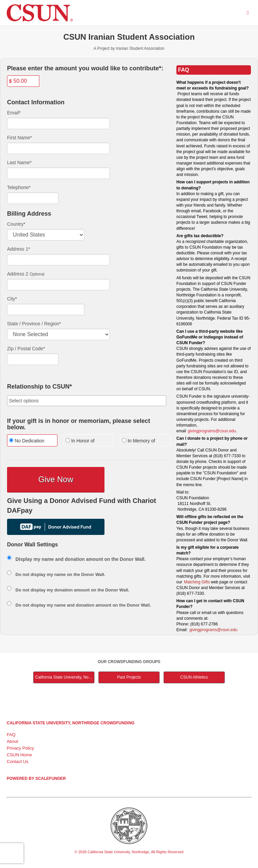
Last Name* (19, 162)
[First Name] (58, 148)
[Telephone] (33, 198)
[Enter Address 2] (58, 285)
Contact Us (17, 762)
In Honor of (80, 441)
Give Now (56, 479)
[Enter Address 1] (58, 260)
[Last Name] (58, 173)
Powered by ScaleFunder (36, 779)
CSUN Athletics (194, 677)
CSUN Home (19, 755)
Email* (14, 113)
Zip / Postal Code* (26, 349)
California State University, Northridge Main (65, 677)
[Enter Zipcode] (33, 359)
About (12, 741)
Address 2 (18, 274)
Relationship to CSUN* (39, 387)
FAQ (11, 735)
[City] (46, 310)
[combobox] (87, 401)
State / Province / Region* (34, 324)
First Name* (19, 138)
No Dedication (27, 441)
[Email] (58, 123)
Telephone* (19, 187)
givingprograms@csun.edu (212, 431)
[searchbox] (87, 401)
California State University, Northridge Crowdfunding (71, 723)
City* (12, 299)
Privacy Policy (20, 748)
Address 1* (18, 249)
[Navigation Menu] (248, 13)
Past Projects (129, 677)
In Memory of (139, 441)
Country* (16, 224)
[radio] (30, 441)
